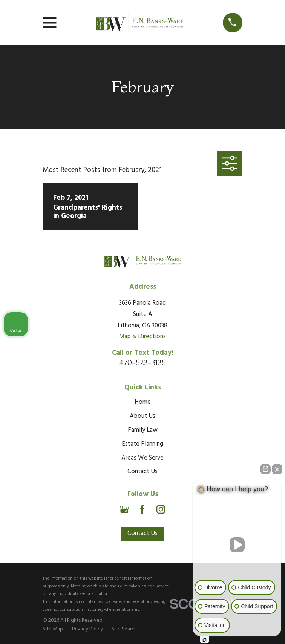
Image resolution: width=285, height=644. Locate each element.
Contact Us (142, 472)
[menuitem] (53, 629)
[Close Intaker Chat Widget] (277, 469)
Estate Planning (142, 444)
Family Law (143, 430)
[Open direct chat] (265, 469)
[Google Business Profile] (124, 509)
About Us (142, 416)
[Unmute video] (237, 545)
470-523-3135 (142, 363)
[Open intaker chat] (205, 640)
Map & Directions (142, 337)
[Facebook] (142, 509)
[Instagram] (161, 509)
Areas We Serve (142, 458)
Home (143, 402)
